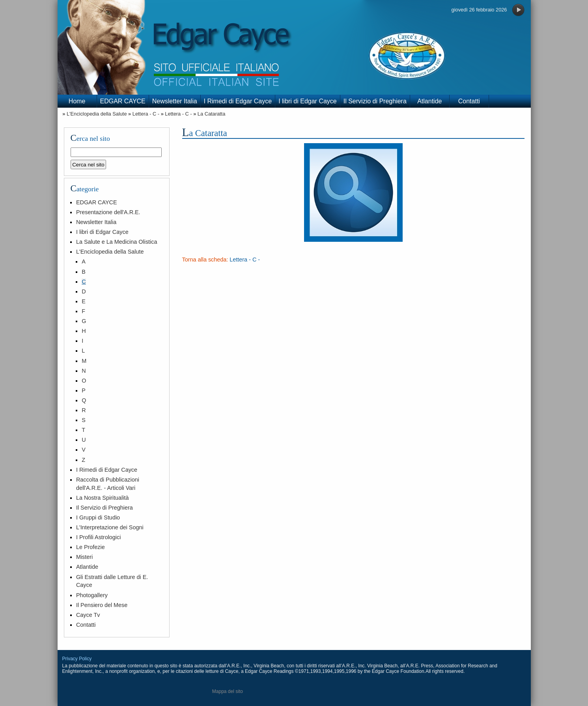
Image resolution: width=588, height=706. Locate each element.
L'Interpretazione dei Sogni (110, 527)
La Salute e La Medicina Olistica (117, 242)
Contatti (469, 101)
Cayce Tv (88, 615)
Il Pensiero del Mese (102, 605)
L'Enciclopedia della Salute (97, 114)
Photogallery (92, 595)
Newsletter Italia (175, 101)
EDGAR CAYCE (123, 101)
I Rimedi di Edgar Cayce (238, 101)
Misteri (84, 557)
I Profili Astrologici (99, 537)
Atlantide (429, 101)
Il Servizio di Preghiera (375, 101)
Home (77, 101)
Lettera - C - (146, 114)
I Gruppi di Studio (98, 517)
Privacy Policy (77, 659)
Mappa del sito (228, 691)
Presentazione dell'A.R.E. (108, 212)
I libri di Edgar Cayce (308, 101)
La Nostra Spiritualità (103, 498)
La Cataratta (211, 114)
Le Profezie (91, 547)
